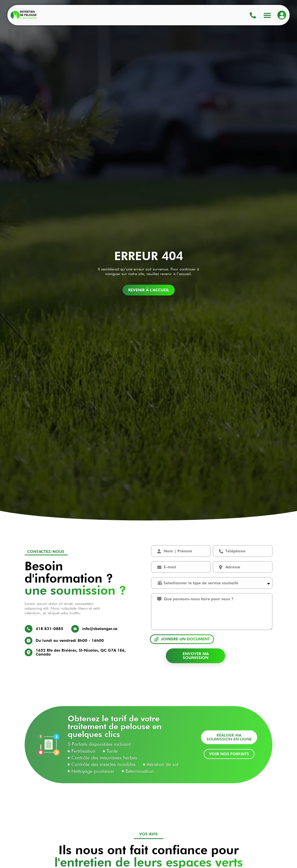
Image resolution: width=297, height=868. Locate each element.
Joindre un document (185, 639)
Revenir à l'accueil (149, 290)
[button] (267, 15)
